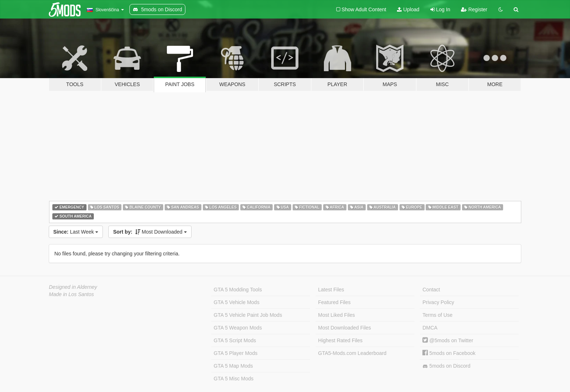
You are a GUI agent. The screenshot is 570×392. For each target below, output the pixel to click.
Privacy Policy (438, 302)
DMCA (430, 328)
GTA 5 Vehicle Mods (237, 302)
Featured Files (334, 302)
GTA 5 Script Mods (235, 340)
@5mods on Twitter (448, 340)
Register (474, 9)
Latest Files (331, 290)
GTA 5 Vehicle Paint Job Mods (248, 315)
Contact (431, 290)
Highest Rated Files (340, 340)
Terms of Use (437, 315)
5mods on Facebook (449, 353)
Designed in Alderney (73, 287)
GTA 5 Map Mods (233, 366)
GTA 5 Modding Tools (238, 290)
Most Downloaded (150, 232)
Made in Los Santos (72, 294)
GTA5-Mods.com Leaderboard (352, 353)
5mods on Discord (446, 366)
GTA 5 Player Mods (236, 353)
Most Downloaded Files (345, 328)
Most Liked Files (336, 315)
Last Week (76, 232)
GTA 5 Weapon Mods (238, 328)
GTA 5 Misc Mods (234, 379)
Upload (408, 9)
